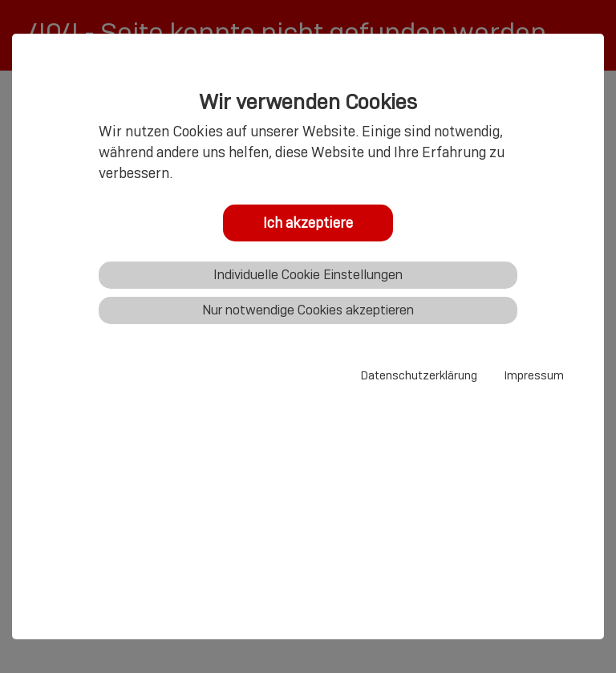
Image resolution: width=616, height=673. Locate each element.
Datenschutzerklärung (419, 375)
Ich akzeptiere (308, 223)
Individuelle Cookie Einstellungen (308, 275)
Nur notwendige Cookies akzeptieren (308, 310)
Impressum (534, 375)
